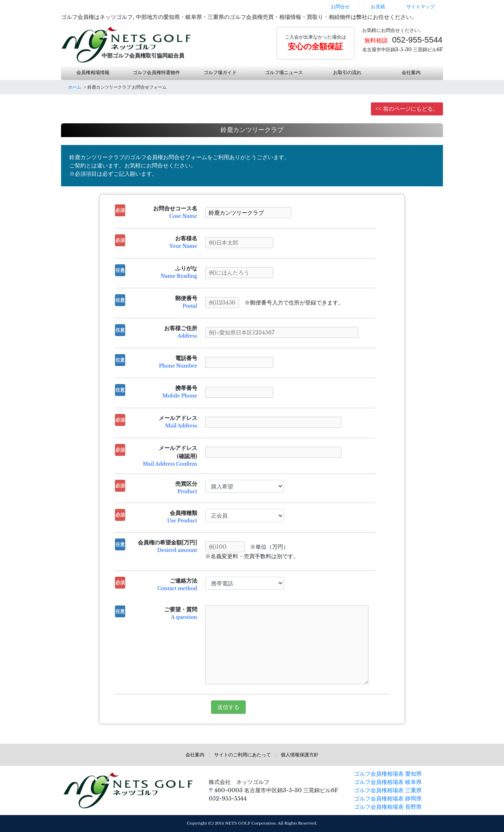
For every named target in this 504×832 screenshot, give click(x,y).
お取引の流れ (347, 72)
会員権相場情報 (93, 72)
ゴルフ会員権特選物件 (156, 72)
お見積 (378, 6)
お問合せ (340, 6)
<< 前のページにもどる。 (407, 109)
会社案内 (411, 72)
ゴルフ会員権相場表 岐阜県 (388, 782)
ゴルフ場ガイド (220, 72)
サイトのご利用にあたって (243, 755)
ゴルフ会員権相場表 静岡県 (388, 799)
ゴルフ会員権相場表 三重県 (388, 790)
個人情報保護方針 (300, 755)
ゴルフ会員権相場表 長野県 (388, 807)
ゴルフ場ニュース (284, 72)
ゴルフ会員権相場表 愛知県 (388, 774)
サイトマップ (421, 6)
